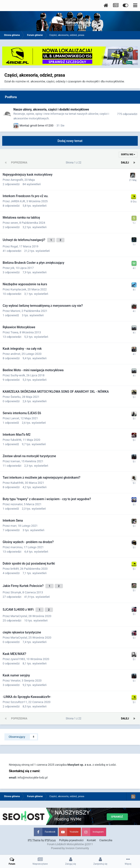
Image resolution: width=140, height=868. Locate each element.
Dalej (125, 163)
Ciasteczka (106, 840)
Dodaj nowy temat (70, 141)
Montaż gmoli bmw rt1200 (37, 125)
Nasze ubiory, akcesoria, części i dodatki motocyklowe (51, 109)
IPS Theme (34, 840)
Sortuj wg (128, 154)
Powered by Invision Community (70, 848)
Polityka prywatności (71, 840)
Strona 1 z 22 (74, 163)
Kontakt (91, 840)
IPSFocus (50, 840)
